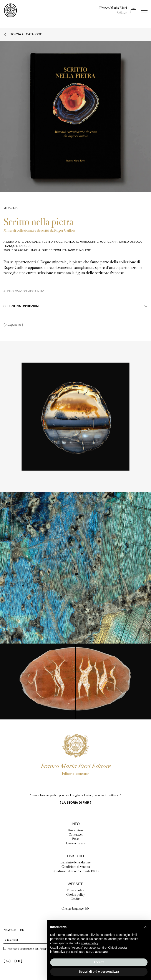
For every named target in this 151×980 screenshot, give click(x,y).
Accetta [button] (99, 962)
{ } (75, 803)
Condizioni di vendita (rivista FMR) (76, 871)
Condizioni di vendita (76, 867)
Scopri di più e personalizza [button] (99, 972)
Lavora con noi (75, 843)
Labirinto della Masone (75, 862)
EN (87, 908)
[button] (145, 927)
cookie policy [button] (90, 943)
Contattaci (76, 834)
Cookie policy (75, 894)
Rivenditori (76, 830)
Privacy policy (76, 890)
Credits (75, 899)
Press (76, 839)
